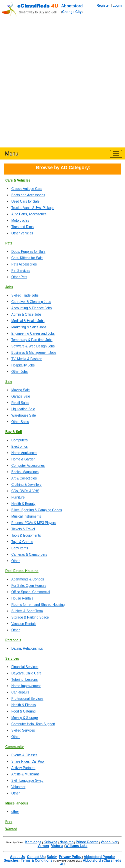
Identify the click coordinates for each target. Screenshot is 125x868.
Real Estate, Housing (22, 571)
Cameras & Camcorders (29, 555)
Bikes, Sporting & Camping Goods (37, 510)
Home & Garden (23, 459)
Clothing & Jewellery (26, 485)
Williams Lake (76, 846)
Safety (52, 857)
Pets (9, 243)
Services (12, 659)
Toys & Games (22, 542)
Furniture (18, 497)
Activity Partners (23, 768)
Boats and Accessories (28, 195)
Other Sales (20, 422)
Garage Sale (21, 396)
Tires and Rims (22, 227)
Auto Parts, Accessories (29, 214)
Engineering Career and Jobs (33, 334)
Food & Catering (23, 711)
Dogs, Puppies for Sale (28, 252)
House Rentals (22, 598)
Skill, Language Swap (27, 781)
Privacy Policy (70, 857)
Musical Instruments (26, 516)
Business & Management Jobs (34, 353)
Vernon (43, 846)
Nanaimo (66, 842)
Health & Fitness (23, 705)
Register (103, 6)
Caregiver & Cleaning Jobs (31, 302)
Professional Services (27, 699)
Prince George (87, 842)
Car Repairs (20, 692)
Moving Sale (20, 390)
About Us (17, 857)
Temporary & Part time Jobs (32, 340)
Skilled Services (23, 730)
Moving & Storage (25, 718)
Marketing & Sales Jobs (29, 327)
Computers (19, 440)
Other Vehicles (22, 233)
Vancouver (109, 842)
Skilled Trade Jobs (25, 295)
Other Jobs (19, 372)
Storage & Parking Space (30, 617)
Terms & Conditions (37, 860)
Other (15, 561)
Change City (72, 12)
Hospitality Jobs (23, 365)
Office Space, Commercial (31, 592)
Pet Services (21, 271)
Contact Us (36, 857)
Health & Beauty (23, 504)
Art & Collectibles (24, 478)
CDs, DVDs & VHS (25, 491)
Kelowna (50, 842)
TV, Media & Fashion (27, 359)
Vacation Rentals (24, 624)
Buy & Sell (13, 432)
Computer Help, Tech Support (33, 724)
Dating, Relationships (27, 648)
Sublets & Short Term (27, 611)
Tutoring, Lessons (24, 680)
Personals (13, 640)
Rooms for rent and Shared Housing (38, 605)
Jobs (9, 287)
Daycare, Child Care (26, 673)
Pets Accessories (24, 264)
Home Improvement (26, 686)
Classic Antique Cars (27, 189)
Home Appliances (24, 453)
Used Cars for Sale (25, 201)
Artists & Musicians (25, 774)
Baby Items (20, 548)
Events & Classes (24, 755)
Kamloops (33, 842)
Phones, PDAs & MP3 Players (34, 523)
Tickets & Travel (23, 529)
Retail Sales (20, 403)
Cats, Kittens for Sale (27, 258)
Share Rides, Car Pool (28, 762)
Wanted (11, 829)
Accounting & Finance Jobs (31, 308)
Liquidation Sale (23, 409)
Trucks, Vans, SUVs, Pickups (33, 208)
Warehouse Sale (24, 415)
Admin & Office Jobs (26, 314)
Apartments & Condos (28, 579)
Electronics (19, 447)
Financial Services (25, 667)
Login (117, 6)
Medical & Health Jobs (28, 321)
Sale (9, 382)
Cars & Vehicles (18, 180)
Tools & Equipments (26, 535)
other (15, 812)
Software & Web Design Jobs (33, 346)
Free (9, 822)
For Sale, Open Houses (29, 586)
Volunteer (18, 787)
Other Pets (19, 277)
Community (14, 747)
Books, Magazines (25, 472)
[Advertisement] (62, 81)
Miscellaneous (17, 803)
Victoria (57, 846)
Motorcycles (20, 221)
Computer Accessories (28, 466)
